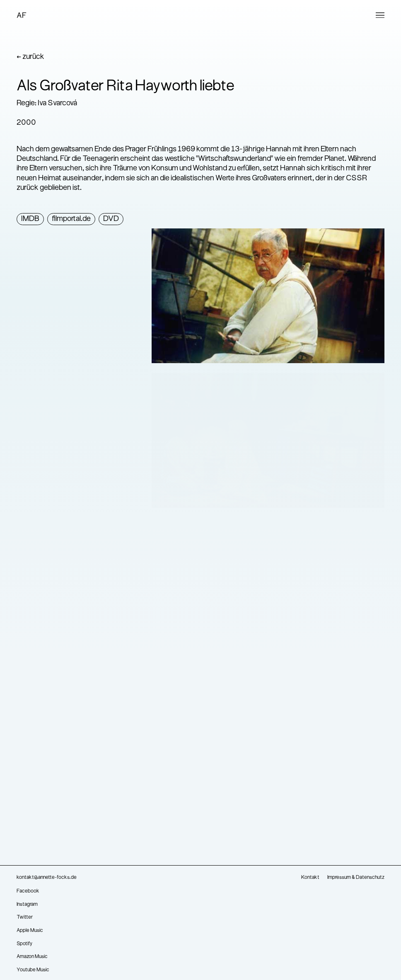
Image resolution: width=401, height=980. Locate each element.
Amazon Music (32, 957)
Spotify (24, 944)
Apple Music (30, 931)
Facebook (28, 891)
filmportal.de (71, 219)
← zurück (30, 57)
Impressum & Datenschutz (356, 878)
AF (22, 16)
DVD (111, 219)
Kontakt (310, 878)
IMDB (30, 219)
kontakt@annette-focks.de (47, 878)
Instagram (27, 905)
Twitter (25, 917)
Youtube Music (33, 970)
